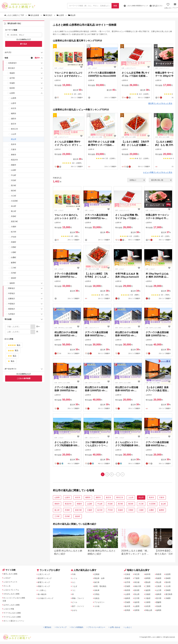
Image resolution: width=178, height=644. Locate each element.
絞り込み (24, 44)
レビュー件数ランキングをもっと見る (158, 172)
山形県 (61, 15)
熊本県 (169, 583)
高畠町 (14, 242)
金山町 (14, 206)
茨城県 (128, 603)
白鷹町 (14, 257)
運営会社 (42, 633)
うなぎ (75, 587)
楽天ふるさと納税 (12, 575)
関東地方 (12, 288)
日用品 (98, 595)
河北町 (14, 180)
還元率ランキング (46, 579)
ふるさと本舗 (10, 610)
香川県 (160, 599)
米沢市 (14, 108)
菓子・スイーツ (79, 607)
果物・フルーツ (79, 599)
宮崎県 (169, 591)
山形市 (14, 103)
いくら (75, 579)
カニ (74, 583)
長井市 (14, 144)
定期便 (98, 575)
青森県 (12, 73)
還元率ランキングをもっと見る (160, 103)
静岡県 (149, 579)
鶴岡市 (14, 114)
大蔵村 (14, 227)
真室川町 (14, 221)
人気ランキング (45, 575)
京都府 (149, 595)
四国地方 (12, 309)
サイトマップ (57, 633)
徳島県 (160, 595)
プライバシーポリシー (97, 633)
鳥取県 (160, 575)
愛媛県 (160, 603)
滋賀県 (149, 591)
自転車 (98, 591)
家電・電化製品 (102, 587)
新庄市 (14, 124)
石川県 (137, 599)
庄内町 (14, 273)
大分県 (169, 587)
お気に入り (168, 7)
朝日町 (14, 191)
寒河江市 (14, 129)
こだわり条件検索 (24, 378)
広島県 (160, 587)
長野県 (137, 611)
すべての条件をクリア (24, 39)
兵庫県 (149, 603)
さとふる (8, 587)
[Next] (119, 475)
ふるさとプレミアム (13, 591)
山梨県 (137, 607)
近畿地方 (12, 299)
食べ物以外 (43, 595)
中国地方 (12, 304)
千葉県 (137, 579)
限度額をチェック (133, 6)
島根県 (160, 579)
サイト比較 (10, 571)
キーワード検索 (11, 30)
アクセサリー (101, 603)
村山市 (14, 139)
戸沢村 (14, 237)
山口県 (160, 591)
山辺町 (14, 170)
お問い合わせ (118, 633)
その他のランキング (47, 599)
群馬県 (128, 611)
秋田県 (12, 88)
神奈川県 (138, 587)
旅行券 (98, 583)
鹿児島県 (170, 595)
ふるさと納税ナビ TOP (14, 15)
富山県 (137, 595)
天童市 (14, 150)
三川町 (14, 268)
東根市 (14, 155)
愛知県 (149, 583)
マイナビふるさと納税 (14, 618)
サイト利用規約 (75, 633)
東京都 (137, 583)
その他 (98, 607)
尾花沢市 (14, 160)
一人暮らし (43, 591)
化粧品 (98, 599)
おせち (75, 611)
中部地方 (12, 293)
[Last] (124, 475)
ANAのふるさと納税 (13, 595)
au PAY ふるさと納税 (13, 606)
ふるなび (8, 579)
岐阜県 (149, 575)
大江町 (14, 196)
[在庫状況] (136, 180)
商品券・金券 (101, 579)
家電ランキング (45, 583)
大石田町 (14, 201)
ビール (75, 603)
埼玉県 (137, 575)
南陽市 (14, 165)
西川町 (14, 185)
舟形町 (14, 216)
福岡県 (160, 611)
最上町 (14, 211)
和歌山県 (150, 611)
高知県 (160, 607)
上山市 (14, 134)
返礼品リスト (156, 6)
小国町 (14, 252)
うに (74, 591)
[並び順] (161, 180)
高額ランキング (45, 587)
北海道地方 (12, 63)
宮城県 (12, 83)
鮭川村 (14, 232)
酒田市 (14, 119)
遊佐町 (14, 278)
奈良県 (149, 607)
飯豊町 (14, 263)
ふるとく (133, 633)
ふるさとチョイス (12, 583)
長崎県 (169, 579)
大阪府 (149, 599)
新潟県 (137, 591)
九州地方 (12, 314)
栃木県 (128, 607)
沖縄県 (169, 599)
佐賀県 (169, 575)
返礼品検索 (34, 15)
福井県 (137, 603)
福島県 (12, 283)
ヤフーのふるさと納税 (14, 614)
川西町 (14, 247)
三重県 (149, 587)
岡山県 (160, 583)
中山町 (14, 175)
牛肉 (74, 575)
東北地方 (48, 15)
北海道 (128, 575)
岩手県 (12, 78)
